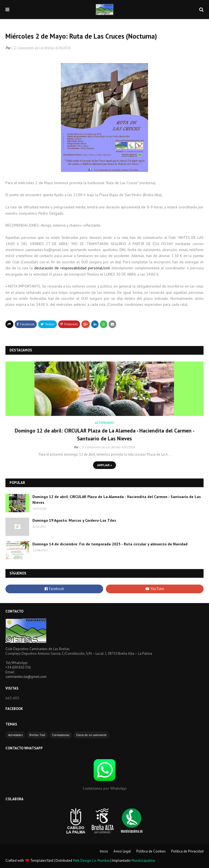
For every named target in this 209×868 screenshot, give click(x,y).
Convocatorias (61, 735)
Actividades (15, 735)
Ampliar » (104, 465)
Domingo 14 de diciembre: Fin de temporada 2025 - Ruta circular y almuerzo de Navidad (110, 544)
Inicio (104, 851)
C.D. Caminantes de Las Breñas (33, 48)
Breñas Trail (37, 735)
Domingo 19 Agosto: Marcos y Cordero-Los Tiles (74, 520)
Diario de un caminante (91, 735)
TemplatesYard (42, 861)
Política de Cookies (151, 851)
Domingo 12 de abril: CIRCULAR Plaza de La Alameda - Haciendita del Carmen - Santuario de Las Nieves (105, 435)
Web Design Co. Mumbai (91, 861)
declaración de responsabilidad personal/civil (72, 268)
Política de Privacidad (187, 851)
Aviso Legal (122, 851)
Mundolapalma (143, 861)
